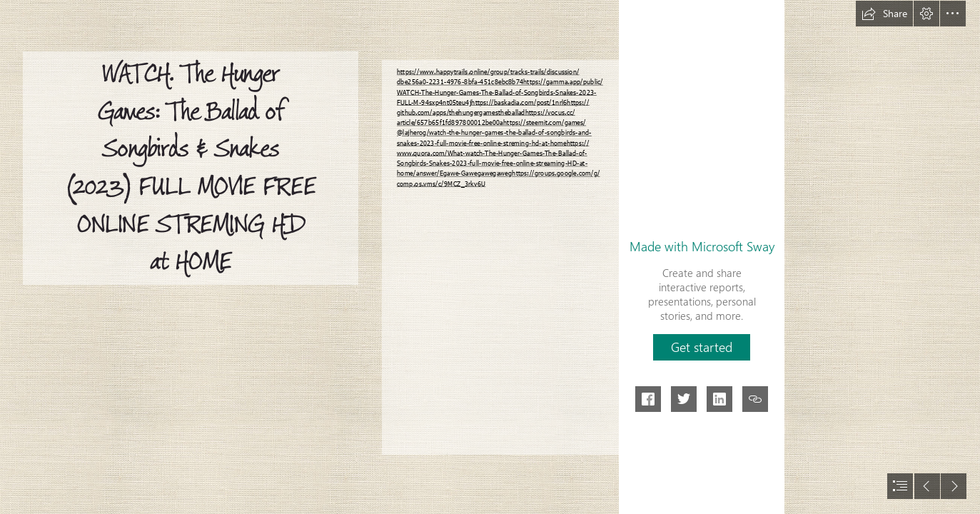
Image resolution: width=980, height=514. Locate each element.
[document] (490, 257)
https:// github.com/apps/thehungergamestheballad (493, 107)
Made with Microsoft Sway (702, 246)
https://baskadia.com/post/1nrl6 (519, 102)
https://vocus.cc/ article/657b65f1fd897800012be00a (486, 117)
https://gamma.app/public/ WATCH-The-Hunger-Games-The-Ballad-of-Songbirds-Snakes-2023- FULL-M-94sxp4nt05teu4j (500, 92)
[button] (884, 14)
